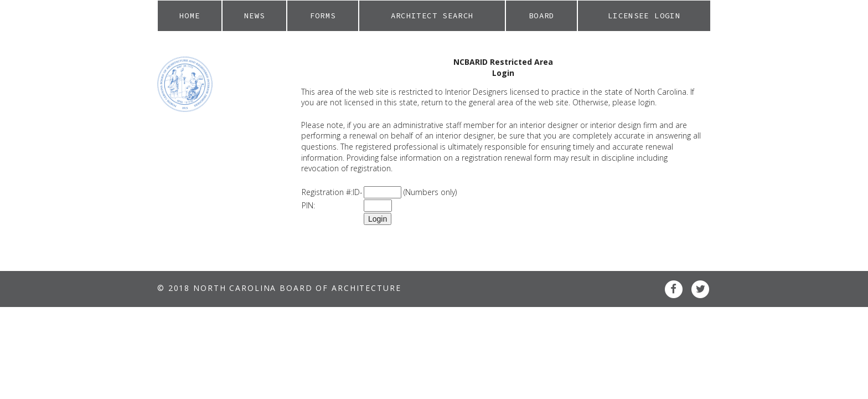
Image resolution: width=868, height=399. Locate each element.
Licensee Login (644, 16)
